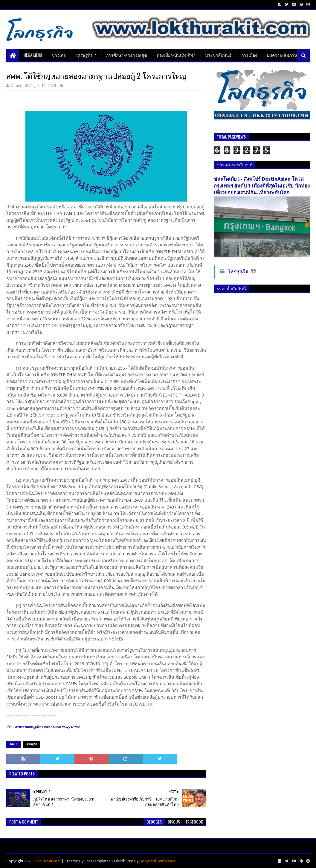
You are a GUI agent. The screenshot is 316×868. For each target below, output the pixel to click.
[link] (47, 727)
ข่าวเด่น (59, 55)
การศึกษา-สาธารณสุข (127, 55)
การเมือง (249, 55)
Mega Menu (33, 55)
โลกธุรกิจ (238, 271)
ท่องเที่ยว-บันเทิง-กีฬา (176, 55)
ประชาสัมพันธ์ (218, 55)
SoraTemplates (97, 861)
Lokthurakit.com (47, 861)
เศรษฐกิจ (84, 55)
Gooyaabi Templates (157, 861)
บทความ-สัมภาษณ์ (284, 55)
